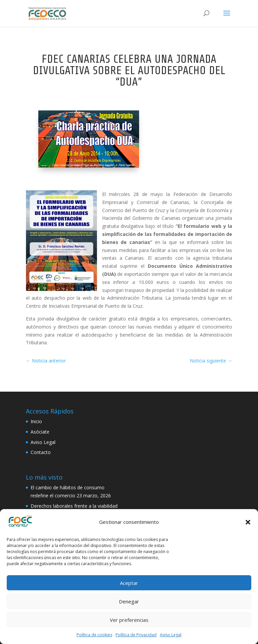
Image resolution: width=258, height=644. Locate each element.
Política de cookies (94, 635)
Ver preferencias (129, 620)
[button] (248, 522)
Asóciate (40, 432)
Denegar (129, 601)
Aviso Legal (171, 635)
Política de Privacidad (136, 635)
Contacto (41, 452)
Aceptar (129, 583)
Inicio (36, 421)
